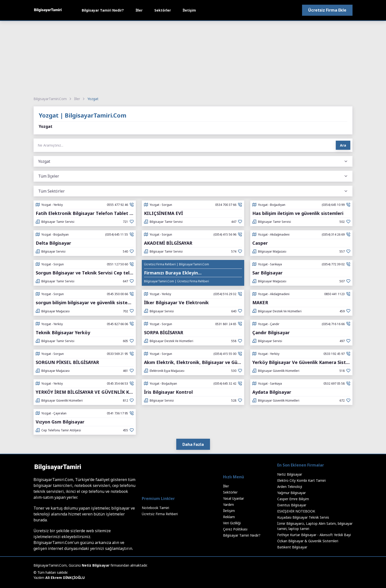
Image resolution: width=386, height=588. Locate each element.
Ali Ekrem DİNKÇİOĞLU (65, 578)
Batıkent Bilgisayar (292, 547)
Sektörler (163, 10)
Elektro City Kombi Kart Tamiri (301, 480)
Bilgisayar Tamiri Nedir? (103, 10)
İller (139, 10)
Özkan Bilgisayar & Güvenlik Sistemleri (308, 541)
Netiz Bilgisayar (290, 474)
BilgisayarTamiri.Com (50, 99)
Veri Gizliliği (232, 523)
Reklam (229, 517)
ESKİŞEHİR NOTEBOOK (296, 511)
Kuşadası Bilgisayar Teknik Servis (303, 517)
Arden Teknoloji (290, 487)
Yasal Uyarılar (233, 498)
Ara (343, 145)
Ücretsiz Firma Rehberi (160, 514)
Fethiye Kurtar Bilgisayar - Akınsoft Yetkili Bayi (314, 535)
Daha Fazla (193, 444)
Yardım (228, 505)
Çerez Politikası (235, 529)
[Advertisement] (193, 58)
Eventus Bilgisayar (292, 505)
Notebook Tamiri (155, 508)
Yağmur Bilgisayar (291, 493)
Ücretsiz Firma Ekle (327, 10)
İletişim (189, 10)
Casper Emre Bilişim (293, 499)
